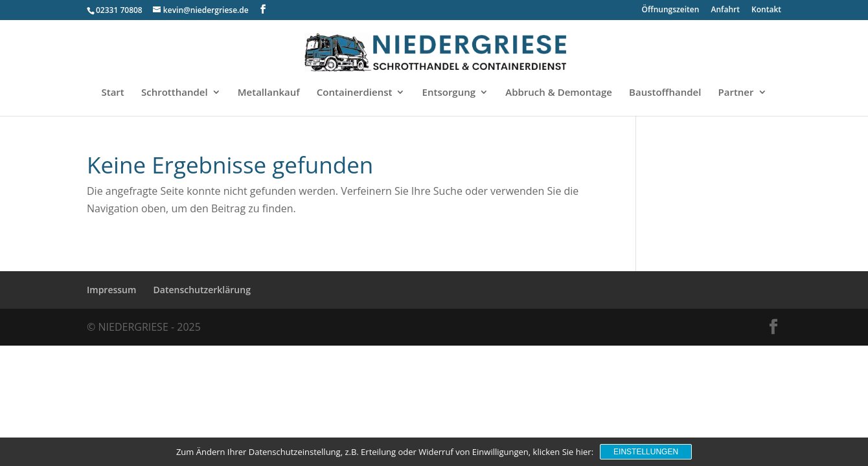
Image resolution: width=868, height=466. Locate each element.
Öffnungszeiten (671, 10)
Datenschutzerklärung (202, 290)
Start (112, 93)
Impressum (111, 290)
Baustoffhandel (665, 93)
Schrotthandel (175, 93)
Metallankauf (269, 93)
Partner (736, 93)
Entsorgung (449, 93)
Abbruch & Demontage (559, 93)
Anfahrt (725, 10)
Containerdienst (355, 93)
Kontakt (766, 10)
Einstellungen (646, 452)
